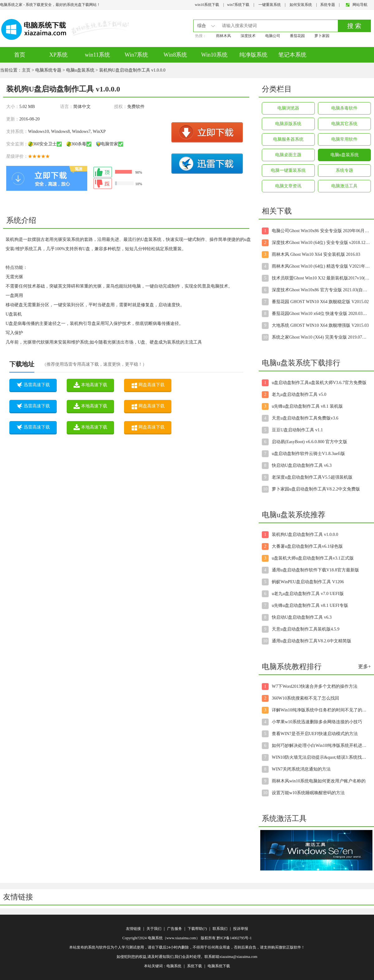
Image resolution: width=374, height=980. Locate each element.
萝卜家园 (322, 36)
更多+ (364, 666)
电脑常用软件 (344, 139)
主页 (26, 70)
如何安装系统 (301, 5)
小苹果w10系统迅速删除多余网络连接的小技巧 (317, 722)
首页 (20, 55)
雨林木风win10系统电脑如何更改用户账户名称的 (319, 781)
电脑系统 (174, 966)
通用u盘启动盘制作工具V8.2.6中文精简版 (312, 641)
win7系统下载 (238, 5)
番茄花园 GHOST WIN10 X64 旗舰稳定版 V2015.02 (320, 302)
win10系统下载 (207, 5)
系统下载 (194, 966)
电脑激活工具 (344, 186)
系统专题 (328, 5)
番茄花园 (297, 36)
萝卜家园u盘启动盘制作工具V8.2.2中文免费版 (316, 489)
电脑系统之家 (11, 5)
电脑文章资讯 (288, 186)
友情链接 (133, 929)
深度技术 (248, 36)
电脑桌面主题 (288, 155)
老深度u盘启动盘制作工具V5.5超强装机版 (312, 477)
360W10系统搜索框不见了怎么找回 (305, 698)
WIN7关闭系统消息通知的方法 (301, 769)
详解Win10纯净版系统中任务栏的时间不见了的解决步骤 (321, 710)
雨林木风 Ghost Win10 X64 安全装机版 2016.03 (316, 254)
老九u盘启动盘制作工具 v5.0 (299, 394)
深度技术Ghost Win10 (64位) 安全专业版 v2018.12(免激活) (321, 243)
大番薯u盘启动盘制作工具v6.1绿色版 (307, 546)
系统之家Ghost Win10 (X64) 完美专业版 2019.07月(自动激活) (321, 337)
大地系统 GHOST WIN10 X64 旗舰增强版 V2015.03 (320, 325)
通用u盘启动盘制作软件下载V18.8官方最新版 (315, 570)
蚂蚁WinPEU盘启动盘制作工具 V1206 (308, 582)
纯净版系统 (253, 55)
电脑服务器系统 (288, 139)
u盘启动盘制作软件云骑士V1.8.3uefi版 (308, 454)
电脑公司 (273, 36)
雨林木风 (223, 36)
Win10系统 (214, 55)
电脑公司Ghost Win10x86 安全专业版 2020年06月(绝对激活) (321, 231)
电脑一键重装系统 (288, 170)
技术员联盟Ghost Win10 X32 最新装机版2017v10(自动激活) (321, 278)
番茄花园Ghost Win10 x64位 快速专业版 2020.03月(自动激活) (321, 314)
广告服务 (175, 929)
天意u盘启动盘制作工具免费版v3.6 (305, 418)
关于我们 (154, 929)
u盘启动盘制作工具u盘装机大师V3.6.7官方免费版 (319, 383)
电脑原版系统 (288, 124)
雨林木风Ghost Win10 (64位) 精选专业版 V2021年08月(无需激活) (321, 266)
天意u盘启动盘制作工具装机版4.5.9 (306, 629)
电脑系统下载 (219, 966)
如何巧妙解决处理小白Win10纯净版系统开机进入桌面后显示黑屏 (321, 746)
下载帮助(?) (197, 929)
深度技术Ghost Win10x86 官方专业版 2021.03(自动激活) (321, 290)
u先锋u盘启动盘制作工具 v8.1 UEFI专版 (310, 605)
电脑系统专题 (48, 70)
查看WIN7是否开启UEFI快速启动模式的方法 (315, 734)
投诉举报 (241, 929)
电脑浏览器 (288, 108)
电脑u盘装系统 (80, 70)
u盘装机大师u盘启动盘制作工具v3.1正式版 (313, 558)
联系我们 (220, 929)
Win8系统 (175, 55)
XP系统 (58, 55)
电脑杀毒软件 (344, 108)
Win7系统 (136, 55)
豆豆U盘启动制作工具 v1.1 (297, 430)
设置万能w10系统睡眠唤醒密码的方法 (308, 793)
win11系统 (97, 55)
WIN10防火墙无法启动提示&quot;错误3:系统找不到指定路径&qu (321, 757)
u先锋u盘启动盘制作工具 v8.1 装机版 (307, 406)
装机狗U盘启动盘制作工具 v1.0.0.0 (305, 535)
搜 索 (354, 26)
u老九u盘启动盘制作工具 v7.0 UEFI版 (308, 594)
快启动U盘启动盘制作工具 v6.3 (302, 465)
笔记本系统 (292, 55)
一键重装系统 (270, 5)
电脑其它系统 (344, 124)
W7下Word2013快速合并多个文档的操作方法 (315, 686)
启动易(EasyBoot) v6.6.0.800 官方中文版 (309, 442)
